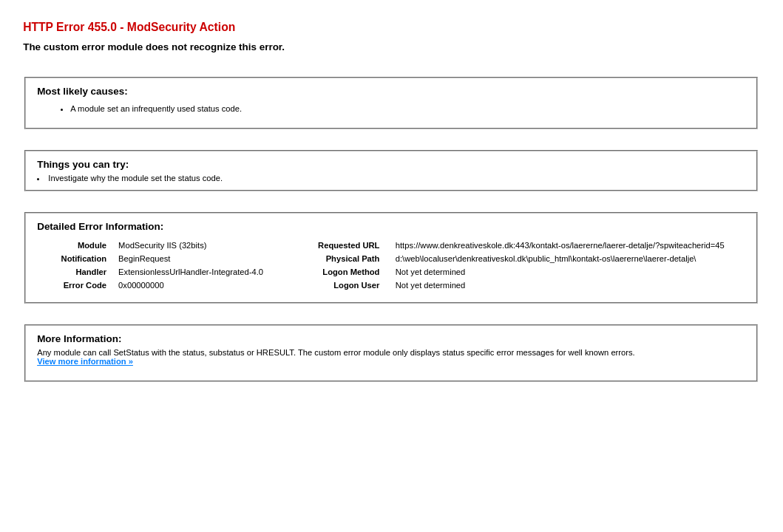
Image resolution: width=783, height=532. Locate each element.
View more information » (85, 361)
